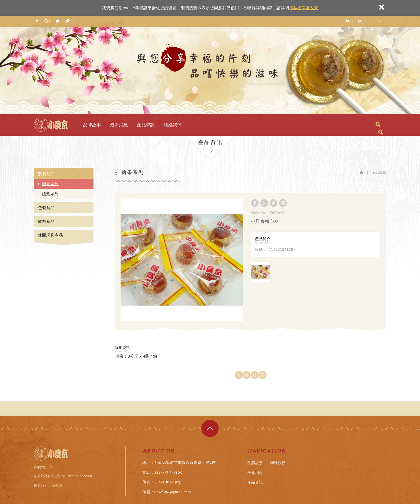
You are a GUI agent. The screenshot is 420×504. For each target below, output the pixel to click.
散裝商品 (46, 174)
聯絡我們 (173, 125)
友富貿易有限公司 (51, 125)
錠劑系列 (50, 194)
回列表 (256, 375)
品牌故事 (92, 125)
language (354, 21)
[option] (182, 260)
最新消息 (119, 125)
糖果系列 (50, 184)
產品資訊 (146, 125)
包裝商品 (46, 208)
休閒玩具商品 (50, 235)
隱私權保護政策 (303, 8)
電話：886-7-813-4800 (162, 473)
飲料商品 (46, 221)
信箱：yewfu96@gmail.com (167, 492)
